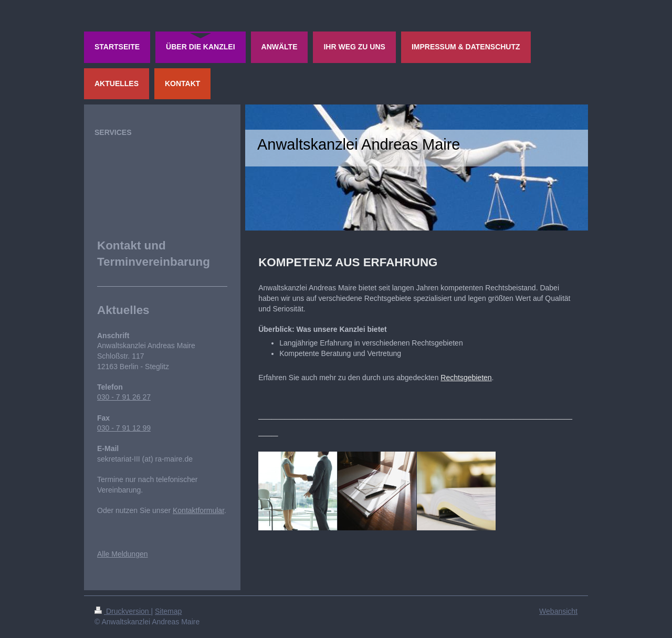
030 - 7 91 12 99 (124, 428)
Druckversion (123, 611)
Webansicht (558, 611)
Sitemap (168, 611)
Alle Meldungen (123, 554)
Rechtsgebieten (466, 378)
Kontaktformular (198, 510)
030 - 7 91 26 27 (124, 397)
